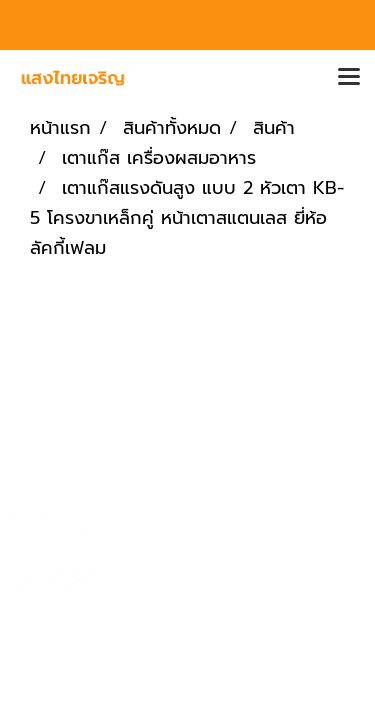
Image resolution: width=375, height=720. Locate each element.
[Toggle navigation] (349, 78)
